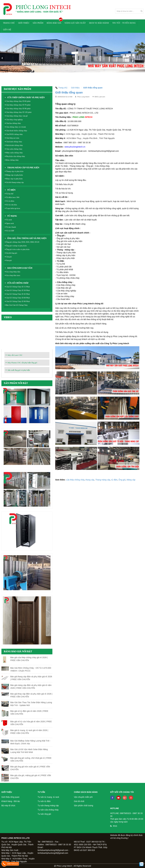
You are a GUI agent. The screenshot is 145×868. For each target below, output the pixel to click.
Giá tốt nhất (79, 801)
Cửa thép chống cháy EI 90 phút (18, 109)
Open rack (9, 223)
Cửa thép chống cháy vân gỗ (16, 116)
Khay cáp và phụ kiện (14, 179)
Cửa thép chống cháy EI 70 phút (18, 105)
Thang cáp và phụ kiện (14, 171)
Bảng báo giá (54, 23)
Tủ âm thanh (10, 227)
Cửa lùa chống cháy (13, 123)
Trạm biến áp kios (12, 208)
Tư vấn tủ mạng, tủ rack (48, 797)
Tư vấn (41, 792)
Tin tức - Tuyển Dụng (124, 23)
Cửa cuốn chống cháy (14, 149)
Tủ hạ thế (9, 194)
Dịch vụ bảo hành (99, 23)
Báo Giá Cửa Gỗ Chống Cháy (16, 305)
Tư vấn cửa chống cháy (48, 810)
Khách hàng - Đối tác (11, 801)
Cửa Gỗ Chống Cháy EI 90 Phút (17, 301)
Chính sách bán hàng (86, 792)
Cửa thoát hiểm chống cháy (16, 131)
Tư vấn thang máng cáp (48, 806)
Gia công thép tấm (13, 272)
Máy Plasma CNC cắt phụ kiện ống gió (22, 363)
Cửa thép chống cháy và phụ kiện (26, 98)
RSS (115, 826)
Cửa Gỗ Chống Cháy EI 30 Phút (17, 290)
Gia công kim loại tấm (20, 268)
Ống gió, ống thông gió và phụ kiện (27, 238)
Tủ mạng (12, 216)
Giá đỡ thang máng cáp (14, 182)
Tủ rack (8, 220)
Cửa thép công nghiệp (14, 120)
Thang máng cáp (103, 480)
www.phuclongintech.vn (75, 147)
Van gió (8, 260)
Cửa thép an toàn (12, 138)
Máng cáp (131, 480)
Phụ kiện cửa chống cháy (15, 156)
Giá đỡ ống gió (11, 253)
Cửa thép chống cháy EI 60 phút (18, 101)
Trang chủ (9, 23)
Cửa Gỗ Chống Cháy (18, 283)
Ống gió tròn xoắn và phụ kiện (17, 249)
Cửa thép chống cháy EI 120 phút (18, 112)
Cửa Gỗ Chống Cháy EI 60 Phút (17, 298)
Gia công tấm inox (13, 275)
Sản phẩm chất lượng (83, 806)
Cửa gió (8, 257)
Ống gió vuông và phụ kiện (16, 246)
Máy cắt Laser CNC (15, 355)
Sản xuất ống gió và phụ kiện (19, 370)
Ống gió (122, 480)
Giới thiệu (24, 23)
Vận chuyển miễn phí (83, 797)
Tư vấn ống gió (44, 814)
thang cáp (90, 480)
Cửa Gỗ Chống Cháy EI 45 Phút (17, 294)
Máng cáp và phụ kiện (14, 175)
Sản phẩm (38, 23)
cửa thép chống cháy (75, 480)
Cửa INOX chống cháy (14, 134)
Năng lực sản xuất (75, 23)
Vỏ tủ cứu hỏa (11, 205)
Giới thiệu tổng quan (10, 797)
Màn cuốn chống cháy (14, 153)
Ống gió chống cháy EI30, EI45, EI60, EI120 (22, 242)
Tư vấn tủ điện (44, 801)
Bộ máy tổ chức (8, 806)
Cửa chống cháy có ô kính (15, 127)
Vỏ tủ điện (10, 201)
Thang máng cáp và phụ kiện (23, 168)
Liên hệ (7, 30)
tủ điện (114, 480)
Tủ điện (11, 190)
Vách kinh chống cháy (14, 145)
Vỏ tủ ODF (10, 231)
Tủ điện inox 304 (12, 197)
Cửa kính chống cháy (14, 142)
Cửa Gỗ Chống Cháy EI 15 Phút (17, 287)
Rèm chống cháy (12, 160)
